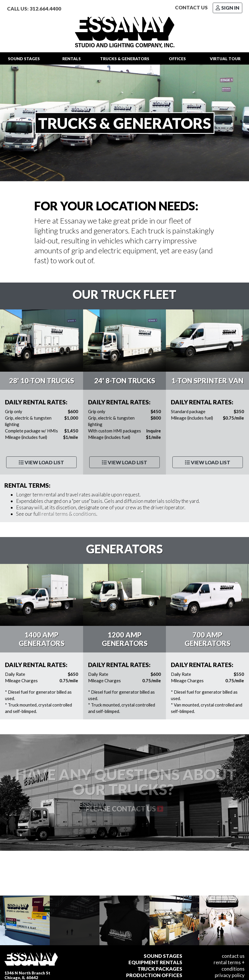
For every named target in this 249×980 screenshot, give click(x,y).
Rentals (72, 59)
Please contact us (124, 809)
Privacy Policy (230, 975)
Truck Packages (160, 969)
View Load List (41, 462)
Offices (177, 59)
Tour (225, 59)
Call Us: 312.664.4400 (34, 9)
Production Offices (154, 975)
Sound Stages (163, 956)
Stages (24, 59)
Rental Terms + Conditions (229, 966)
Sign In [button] (227, 8)
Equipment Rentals (155, 962)
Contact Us (191, 8)
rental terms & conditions (69, 514)
